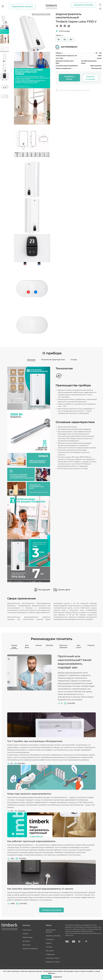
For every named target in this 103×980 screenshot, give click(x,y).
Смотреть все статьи (51, 910)
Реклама (49, 947)
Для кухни (78, 646)
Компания (50, 939)
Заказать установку (90, 77)
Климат (38, 645)
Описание (31, 359)
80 (71, 39)
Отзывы (75, 359)
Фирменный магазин (51, 931)
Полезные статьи (52, 958)
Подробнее (58, 977)
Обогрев (49, 645)
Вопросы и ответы (53, 962)
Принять (46, 977)
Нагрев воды (14, 646)
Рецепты (90, 645)
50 (65, 39)
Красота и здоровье (63, 646)
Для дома (27, 646)
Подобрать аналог (69, 77)
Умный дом (27, 930)
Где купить (50, 951)
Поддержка (50, 954)
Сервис (49, 943)
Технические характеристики (53, 359)
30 (58, 39)
